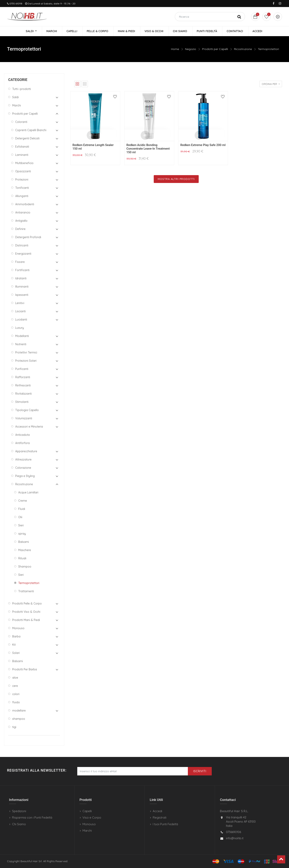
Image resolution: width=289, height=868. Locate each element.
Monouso (18, 628)
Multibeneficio (24, 163)
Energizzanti (23, 254)
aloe (15, 678)
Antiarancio (23, 212)
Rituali (22, 558)
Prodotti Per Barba (25, 669)
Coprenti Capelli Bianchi (31, 130)
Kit (14, 645)
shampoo (19, 719)
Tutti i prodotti (22, 89)
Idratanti (21, 278)
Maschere (25, 550)
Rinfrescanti (23, 385)
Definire (20, 229)
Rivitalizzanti (23, 394)
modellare (19, 711)
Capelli (87, 811)
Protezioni (22, 180)
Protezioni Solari (26, 361)
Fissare (20, 262)
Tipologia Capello (27, 410)
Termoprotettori (268, 49)
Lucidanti (21, 320)
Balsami (24, 542)
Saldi (15, 97)
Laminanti (22, 155)
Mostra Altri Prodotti (176, 179)
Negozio (191, 49)
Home (175, 49)
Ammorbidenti (25, 204)
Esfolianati (22, 147)
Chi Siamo (19, 824)
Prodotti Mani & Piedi (26, 620)
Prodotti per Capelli (215, 49)
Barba (16, 636)
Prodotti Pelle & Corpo (27, 604)
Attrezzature (23, 460)
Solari (16, 653)
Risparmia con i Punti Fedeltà (32, 817)
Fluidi (22, 509)
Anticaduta (22, 435)
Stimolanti (22, 402)
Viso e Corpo (92, 817)
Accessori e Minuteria (29, 427)
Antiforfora (22, 443)
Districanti (22, 245)
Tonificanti (22, 188)
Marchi (17, 105)
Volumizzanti (24, 418)
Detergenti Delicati (27, 138)
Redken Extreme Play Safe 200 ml (203, 145)
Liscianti (20, 311)
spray (22, 534)
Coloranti (21, 122)
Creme (23, 501)
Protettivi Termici (26, 352)
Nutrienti (21, 344)
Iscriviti (200, 771)
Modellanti (22, 336)
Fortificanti (22, 270)
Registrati (160, 817)
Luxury (20, 328)
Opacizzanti (23, 171)
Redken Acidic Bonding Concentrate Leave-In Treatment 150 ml (148, 149)
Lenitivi (20, 303)
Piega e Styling (25, 476)
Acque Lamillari (28, 492)
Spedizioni (19, 811)
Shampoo (25, 567)
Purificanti (22, 369)
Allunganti (22, 196)
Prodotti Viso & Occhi (26, 612)
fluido (16, 702)
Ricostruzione (243, 49)
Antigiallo (21, 221)
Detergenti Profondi (28, 237)
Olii (20, 517)
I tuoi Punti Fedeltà (165, 824)
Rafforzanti (23, 377)
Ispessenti (22, 295)
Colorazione (23, 468)
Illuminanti (22, 287)
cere (15, 686)
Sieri (21, 525)
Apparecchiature (26, 451)
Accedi (157, 811)
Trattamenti (26, 591)
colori (16, 694)
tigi (14, 727)
